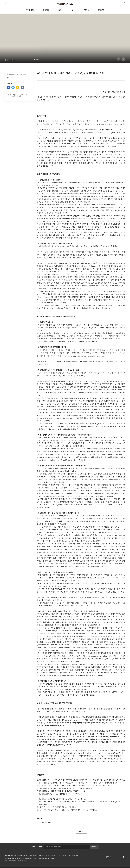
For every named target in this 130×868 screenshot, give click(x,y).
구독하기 (94, 847)
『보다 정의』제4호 (45, 823)
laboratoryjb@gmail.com (49, 859)
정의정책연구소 (9, 856)
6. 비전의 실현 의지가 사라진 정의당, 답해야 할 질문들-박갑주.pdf (18, 97)
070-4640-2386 (12, 859)
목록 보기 (81, 832)
